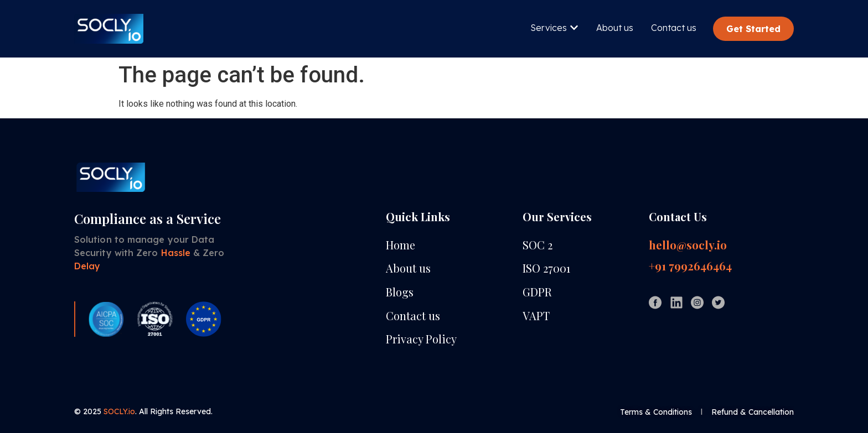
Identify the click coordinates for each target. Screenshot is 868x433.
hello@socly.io (688, 245)
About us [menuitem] (615, 28)
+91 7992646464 (690, 266)
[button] (574, 28)
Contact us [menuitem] (674, 28)
